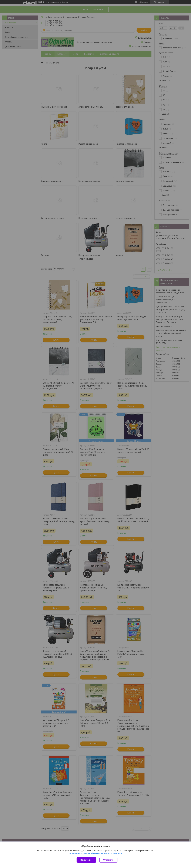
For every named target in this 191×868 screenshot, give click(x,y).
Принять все (86, 860)
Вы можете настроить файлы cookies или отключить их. (94, 853)
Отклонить (108, 860)
